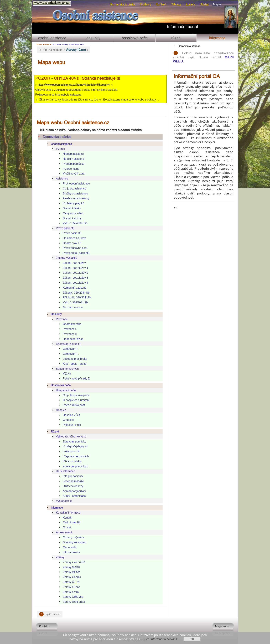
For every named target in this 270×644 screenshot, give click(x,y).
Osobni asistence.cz (52, 3)
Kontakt (161, 4)
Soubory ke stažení (75, 542)
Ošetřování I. (71, 349)
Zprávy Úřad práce (74, 602)
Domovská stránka (122, 4)
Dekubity (93, 38)
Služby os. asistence (75, 193)
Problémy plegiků (74, 203)
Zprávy (190, 4)
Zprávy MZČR (71, 567)
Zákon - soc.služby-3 (76, 278)
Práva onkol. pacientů (76, 253)
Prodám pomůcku (74, 164)
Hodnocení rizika (73, 339)
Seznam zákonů (73, 307)
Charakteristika (72, 324)
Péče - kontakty (72, 461)
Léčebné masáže (73, 481)
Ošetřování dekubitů (68, 344)
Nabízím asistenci (74, 159)
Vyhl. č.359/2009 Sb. (75, 223)
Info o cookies (71, 552)
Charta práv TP (72, 243)
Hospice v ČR (71, 415)
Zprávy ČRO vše (73, 597)
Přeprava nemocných (76, 456)
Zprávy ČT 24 (71, 582)
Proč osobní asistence (76, 183)
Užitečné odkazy (73, 486)
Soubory (145, 4)
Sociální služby (72, 218)
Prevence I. (70, 329)
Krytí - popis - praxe (75, 364)
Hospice (61, 410)
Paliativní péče (72, 425)
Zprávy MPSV (71, 572)
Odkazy (176, 4)
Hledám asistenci (73, 154)
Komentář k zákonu (75, 288)
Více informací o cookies (160, 639)
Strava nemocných (67, 369)
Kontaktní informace (68, 513)
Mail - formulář (72, 522)
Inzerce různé (71, 169)
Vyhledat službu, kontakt (71, 436)
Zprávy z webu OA (74, 562)
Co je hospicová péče (76, 395)
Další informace (66, 471)
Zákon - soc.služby (74, 263)
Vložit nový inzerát (74, 173)
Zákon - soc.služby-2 (76, 273)
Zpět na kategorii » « (63, 50)
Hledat (204, 4)
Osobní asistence (52, 38)
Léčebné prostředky (75, 359)
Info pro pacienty (73, 476)
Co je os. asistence (74, 188)
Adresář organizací (74, 491)
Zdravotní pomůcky (74, 441)
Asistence (62, 178)
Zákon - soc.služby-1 (76, 268)
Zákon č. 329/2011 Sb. (77, 293)
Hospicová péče (135, 38)
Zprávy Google (72, 577)
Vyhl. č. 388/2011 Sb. (76, 302)
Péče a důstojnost (74, 405)
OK (192, 639)
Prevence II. (70, 334)
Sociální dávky (72, 208)
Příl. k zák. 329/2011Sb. (77, 297)
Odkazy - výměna (73, 537)
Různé (176, 38)
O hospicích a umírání (76, 400)
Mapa (217, 4)
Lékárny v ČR (71, 451)
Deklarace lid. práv (74, 238)
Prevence (62, 319)
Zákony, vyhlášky (66, 258)
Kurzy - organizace (74, 496)
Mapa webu (79, 44)
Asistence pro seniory (76, 198)
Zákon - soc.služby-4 (76, 283)
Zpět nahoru (50, 614)
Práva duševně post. (75, 248)
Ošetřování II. (71, 354)
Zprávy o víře (71, 592)
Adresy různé (68, 44)
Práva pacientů (65, 228)
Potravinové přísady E (76, 378)
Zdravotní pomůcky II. (76, 466)
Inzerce (60, 149)
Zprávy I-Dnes (71, 587)
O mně (67, 527)
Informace (217, 38)
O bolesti (68, 420)
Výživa (67, 373)
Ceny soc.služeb (73, 213)
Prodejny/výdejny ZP (76, 446)
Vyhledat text (64, 501)
